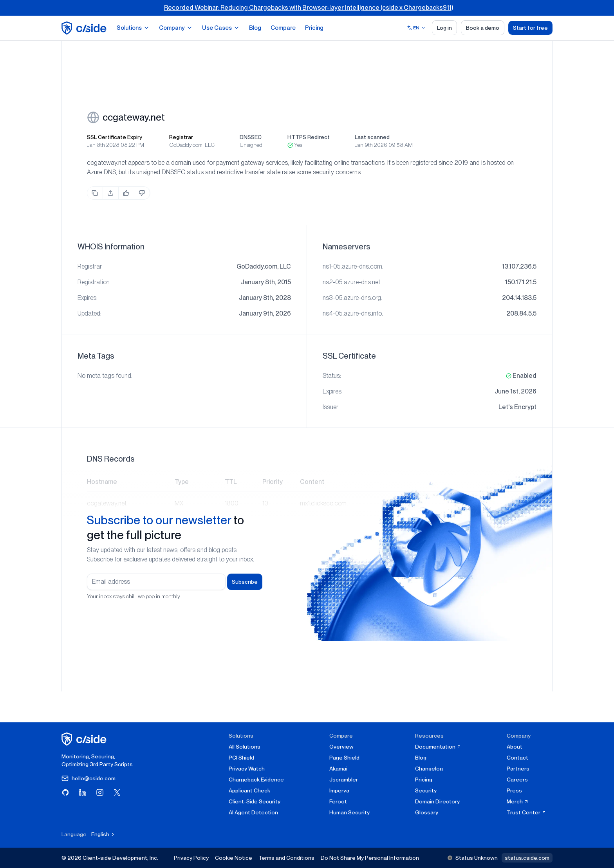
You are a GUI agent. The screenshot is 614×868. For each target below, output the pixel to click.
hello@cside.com (88, 778)
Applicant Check (249, 790)
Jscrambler (344, 780)
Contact (517, 758)
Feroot (338, 801)
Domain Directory (437, 801)
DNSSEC (251, 137)
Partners (518, 769)
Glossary (427, 812)
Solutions (133, 28)
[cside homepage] (85, 739)
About (515, 747)
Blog (255, 28)
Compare (283, 28)
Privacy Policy (191, 858)
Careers (517, 780)
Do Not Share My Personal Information (370, 858)
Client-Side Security (255, 801)
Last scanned (372, 137)
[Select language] (416, 28)
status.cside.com (527, 858)
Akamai (338, 769)
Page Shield (344, 758)
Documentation (438, 747)
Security (426, 790)
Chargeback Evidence (256, 780)
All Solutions (245, 747)
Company (176, 28)
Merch (518, 801)
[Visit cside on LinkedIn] (83, 792)
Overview (341, 747)
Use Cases (221, 28)
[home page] (85, 28)
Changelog (429, 769)
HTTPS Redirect (309, 137)
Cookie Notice (234, 858)
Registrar (181, 137)
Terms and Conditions (286, 858)
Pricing (314, 28)
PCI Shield (241, 758)
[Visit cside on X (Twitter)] (117, 792)
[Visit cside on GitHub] (65, 792)
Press (514, 790)
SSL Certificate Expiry (115, 137)
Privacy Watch (247, 769)
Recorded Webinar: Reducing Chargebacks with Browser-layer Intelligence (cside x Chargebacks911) (309, 8)
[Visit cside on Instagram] (100, 792)
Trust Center (526, 812)
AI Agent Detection (253, 812)
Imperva (339, 790)
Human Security (349, 812)
